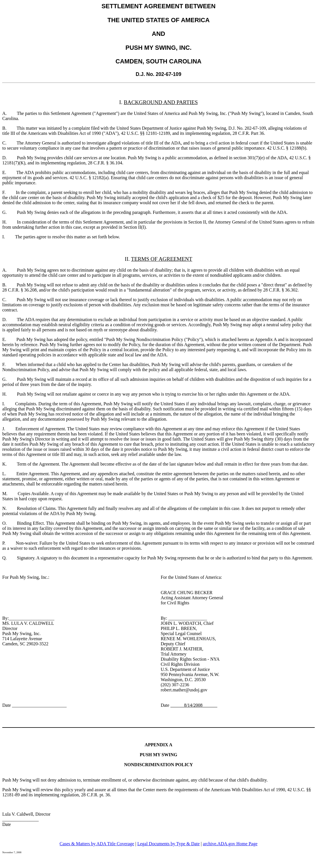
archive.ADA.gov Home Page (230, 844)
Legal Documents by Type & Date (168, 844)
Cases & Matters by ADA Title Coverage (97, 844)
